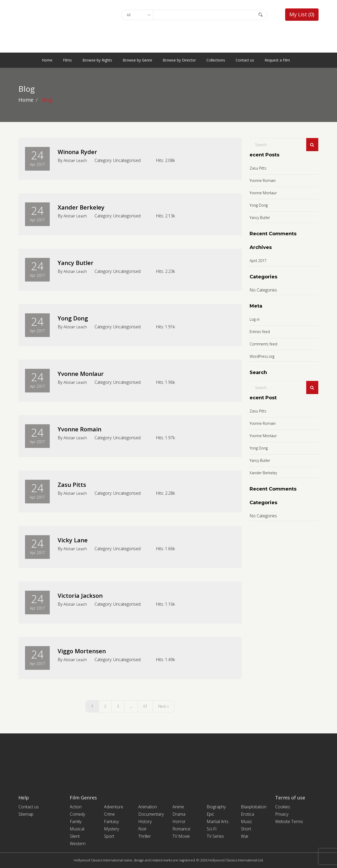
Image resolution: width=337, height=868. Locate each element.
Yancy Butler (80, 262)
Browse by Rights (97, 60)
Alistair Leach (76, 160)
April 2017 (258, 261)
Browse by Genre (137, 60)
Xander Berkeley (87, 207)
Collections (216, 60)
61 (145, 706)
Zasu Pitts (75, 484)
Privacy (282, 814)
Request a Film (277, 60)
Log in (255, 319)
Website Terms (289, 821)
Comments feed (263, 344)
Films (67, 60)
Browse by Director (179, 60)
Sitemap (26, 814)
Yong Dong (77, 318)
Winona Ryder (82, 151)
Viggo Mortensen (88, 650)
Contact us (245, 60)
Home (47, 60)
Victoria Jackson (86, 595)
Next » (163, 706)
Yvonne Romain (86, 428)
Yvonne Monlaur (87, 373)
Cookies (283, 807)
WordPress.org (262, 356)
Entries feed (260, 332)
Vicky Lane (76, 539)
